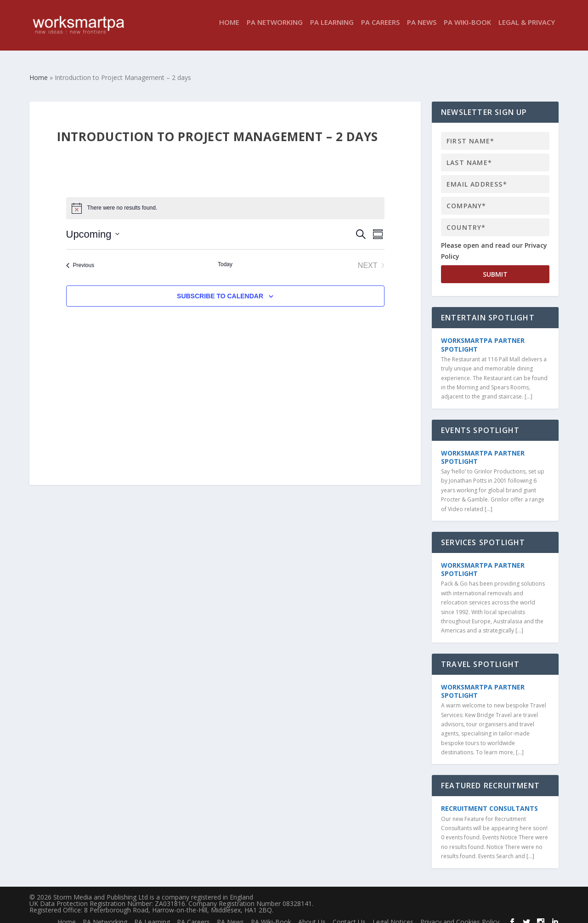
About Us (312, 914)
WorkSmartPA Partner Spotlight (483, 336)
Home (229, 29)
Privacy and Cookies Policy (460, 914)
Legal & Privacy (527, 29)
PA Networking (275, 29)
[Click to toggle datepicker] (93, 226)
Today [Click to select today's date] (225, 256)
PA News (422, 29)
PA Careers (380, 29)
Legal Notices (393, 914)
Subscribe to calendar (220, 288)
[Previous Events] (80, 257)
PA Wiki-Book (467, 29)
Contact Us (349, 914)
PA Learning (332, 29)
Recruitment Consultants (489, 800)
